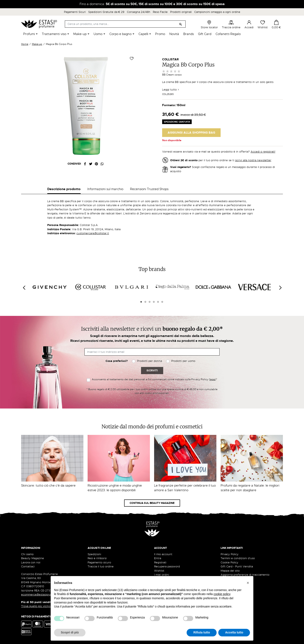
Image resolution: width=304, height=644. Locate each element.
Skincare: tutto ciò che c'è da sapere (48, 486)
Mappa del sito (230, 571)
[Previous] (24, 288)
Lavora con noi (31, 562)
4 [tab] (154, 302)
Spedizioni (94, 554)
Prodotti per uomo (183, 361)
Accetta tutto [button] (234, 632)
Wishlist (263, 24)
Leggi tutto (171, 90)
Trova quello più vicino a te (40, 606)
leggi (212, 379)
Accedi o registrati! (263, 152)
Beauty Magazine (33, 558)
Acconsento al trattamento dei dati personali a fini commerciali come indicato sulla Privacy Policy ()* (155, 379)
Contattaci (28, 566)
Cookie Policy (229, 562)
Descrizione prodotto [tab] (64, 189)
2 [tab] (145, 302)
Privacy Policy (230, 554)
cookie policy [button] (222, 594)
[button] (248, 583)
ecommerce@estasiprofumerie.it (42, 595)
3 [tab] (150, 302)
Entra (158, 558)
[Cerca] (125, 24)
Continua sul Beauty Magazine (152, 503)
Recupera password (167, 566)
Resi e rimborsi (97, 558)
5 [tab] (158, 302)
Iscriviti (152, 371)
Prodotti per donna (149, 361)
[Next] (280, 288)
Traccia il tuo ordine (101, 566)
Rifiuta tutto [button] (202, 632)
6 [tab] (162, 302)
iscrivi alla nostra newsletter (253, 160)
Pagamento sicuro (99, 562)
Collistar (170, 59)
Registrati (160, 562)
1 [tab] (141, 302)
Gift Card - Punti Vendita (237, 566)
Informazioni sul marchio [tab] (105, 189)
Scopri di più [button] (70, 632)
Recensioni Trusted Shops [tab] (149, 189)
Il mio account (163, 554)
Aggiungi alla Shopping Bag (191, 133)
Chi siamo (27, 554)
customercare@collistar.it (93, 233)
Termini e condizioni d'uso (238, 558)
